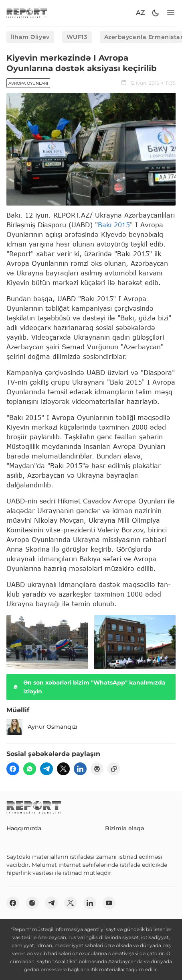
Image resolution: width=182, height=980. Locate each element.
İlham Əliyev (30, 37)
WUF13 (77, 37)
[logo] (27, 13)
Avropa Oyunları (28, 83)
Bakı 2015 (114, 225)
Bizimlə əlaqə (125, 828)
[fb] (13, 769)
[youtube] (109, 903)
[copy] (114, 769)
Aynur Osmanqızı (42, 727)
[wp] (30, 769)
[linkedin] (80, 769)
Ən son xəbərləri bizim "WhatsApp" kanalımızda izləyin (88, 687)
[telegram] (47, 769)
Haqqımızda (24, 828)
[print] (97, 769)
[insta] (32, 903)
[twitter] (63, 769)
